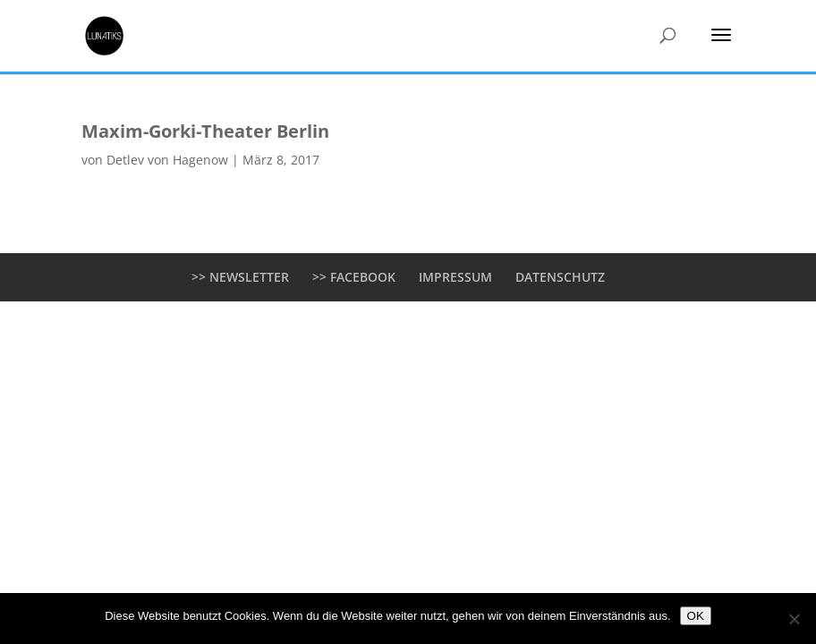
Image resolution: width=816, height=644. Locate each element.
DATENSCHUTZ (560, 277)
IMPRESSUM (455, 277)
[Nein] (794, 619)
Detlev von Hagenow (167, 160)
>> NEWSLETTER (240, 277)
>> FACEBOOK (354, 277)
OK (696, 616)
